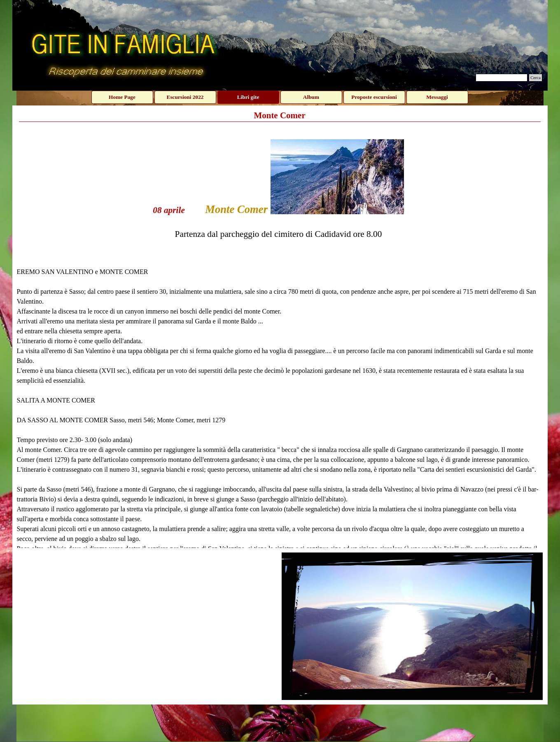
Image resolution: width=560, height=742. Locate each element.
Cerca (535, 78)
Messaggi (437, 97)
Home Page (122, 97)
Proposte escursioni (374, 97)
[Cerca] (502, 78)
